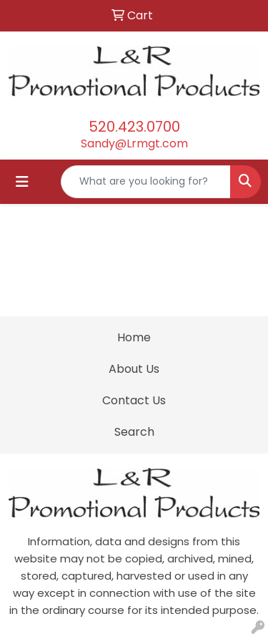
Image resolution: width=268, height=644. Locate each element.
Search (134, 432)
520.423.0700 (134, 127)
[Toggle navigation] (22, 182)
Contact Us (134, 400)
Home (134, 337)
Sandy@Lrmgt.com (134, 143)
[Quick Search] (146, 182)
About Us (134, 369)
